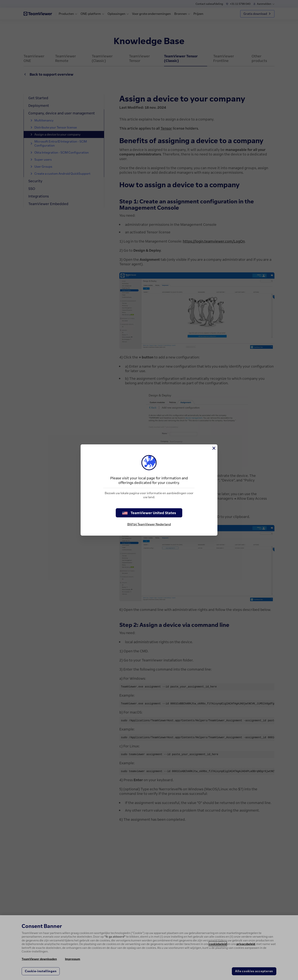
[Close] (214, 448)
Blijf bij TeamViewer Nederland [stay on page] (149, 524)
